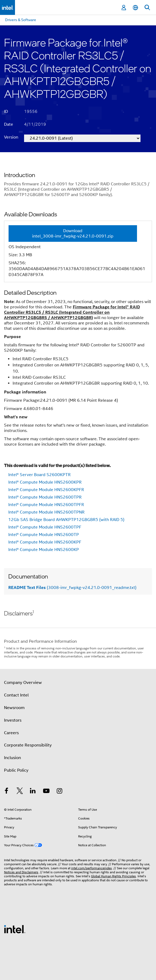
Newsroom (14, 708)
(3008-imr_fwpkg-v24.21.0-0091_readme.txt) (72, 588)
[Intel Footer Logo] (15, 929)
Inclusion (12, 758)
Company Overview (23, 683)
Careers (11, 733)
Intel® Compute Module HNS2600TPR (45, 497)
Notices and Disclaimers (21, 872)
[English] (135, 8)
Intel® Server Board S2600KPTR (39, 475)
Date (9, 124)
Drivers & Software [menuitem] (21, 20)
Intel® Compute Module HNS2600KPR (45, 482)
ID (6, 112)
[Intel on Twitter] (20, 792)
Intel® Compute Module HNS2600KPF (45, 542)
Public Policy (16, 770)
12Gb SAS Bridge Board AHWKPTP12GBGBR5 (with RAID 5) (66, 520)
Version (11, 137)
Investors (13, 720)
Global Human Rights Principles (113, 876)
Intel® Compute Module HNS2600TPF (45, 527)
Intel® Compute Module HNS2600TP (44, 535)
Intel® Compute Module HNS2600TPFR (46, 505)
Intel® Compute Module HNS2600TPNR (46, 512)
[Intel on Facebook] (6, 792)
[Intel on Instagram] (59, 792)
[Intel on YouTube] (46, 792)
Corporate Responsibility (28, 745)
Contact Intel (16, 695)
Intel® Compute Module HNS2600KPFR (46, 490)
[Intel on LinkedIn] (33, 792)
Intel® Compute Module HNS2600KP (44, 550)
